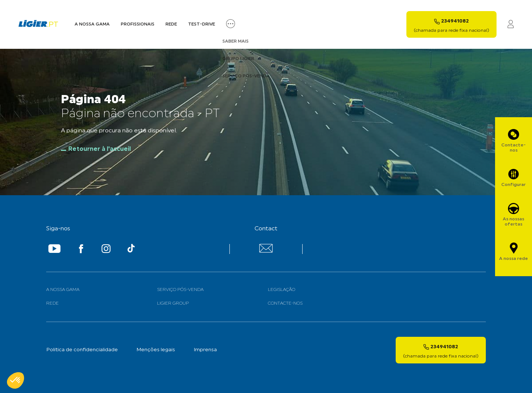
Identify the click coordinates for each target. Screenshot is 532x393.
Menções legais (156, 350)
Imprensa (205, 350)
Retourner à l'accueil (100, 149)
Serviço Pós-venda (180, 290)
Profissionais (138, 24)
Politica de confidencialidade (82, 350)
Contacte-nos (285, 304)
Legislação (282, 290)
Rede (171, 24)
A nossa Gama (92, 24)
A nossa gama (63, 290)
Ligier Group (173, 304)
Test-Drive (202, 24)
